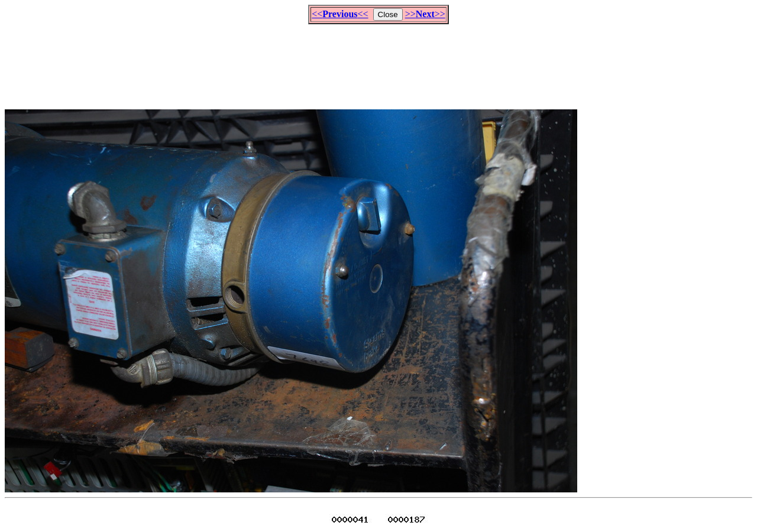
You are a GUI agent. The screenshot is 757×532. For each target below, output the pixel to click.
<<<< (340, 14)
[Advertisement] (378, 61)
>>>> (425, 14)
